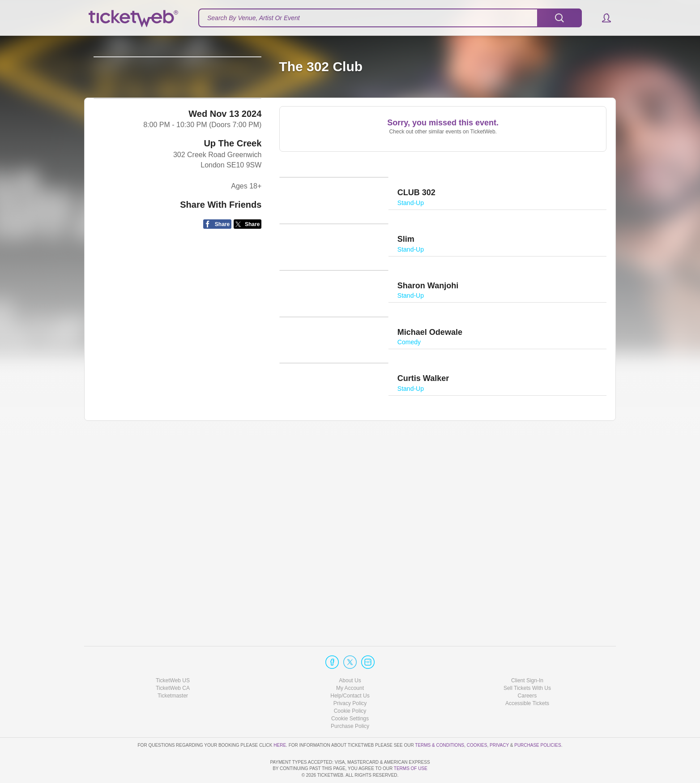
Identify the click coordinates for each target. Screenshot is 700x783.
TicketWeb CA (173, 663)
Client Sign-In (527, 655)
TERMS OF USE (411, 769)
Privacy (499, 720)
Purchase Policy (350, 701)
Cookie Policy (350, 685)
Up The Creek (233, 213)
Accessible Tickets (527, 678)
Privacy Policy (350, 678)
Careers (527, 670)
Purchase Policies (538, 720)
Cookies (477, 720)
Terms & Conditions (440, 720)
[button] (602, 18)
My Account (350, 663)
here (280, 720)
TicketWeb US (173, 655)
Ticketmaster (173, 670)
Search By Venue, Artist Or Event (254, 18)
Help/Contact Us (350, 670)
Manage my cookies (350, 693)
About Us (350, 655)
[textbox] (390, 18)
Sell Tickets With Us (527, 663)
